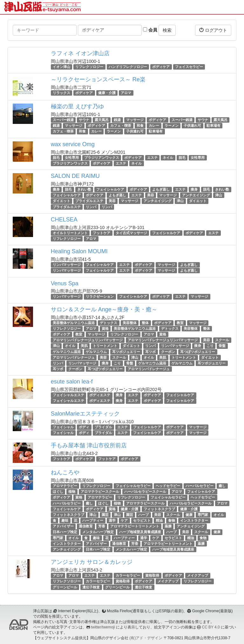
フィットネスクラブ (159, 509)
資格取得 (152, 575)
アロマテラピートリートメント (135, 526)
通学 (112, 520)
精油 (159, 520)
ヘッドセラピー (168, 486)
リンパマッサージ (67, 265)
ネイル (168, 158)
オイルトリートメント (70, 233)
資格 (105, 329)
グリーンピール (65, 587)
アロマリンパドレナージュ (74, 357)
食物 (172, 520)
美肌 (84, 346)
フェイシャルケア (110, 189)
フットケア (102, 233)
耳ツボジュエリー (126, 352)
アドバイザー (63, 526)
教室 (180, 323)
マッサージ (135, 120)
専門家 (203, 515)
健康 (189, 515)
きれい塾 (84, 189)
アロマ (126, 93)
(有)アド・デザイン (146, 638)
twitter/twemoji (103, 627)
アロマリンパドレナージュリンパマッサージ (88, 340)
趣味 (65, 520)
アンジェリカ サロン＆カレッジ (92, 562)
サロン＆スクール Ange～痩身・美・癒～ (104, 309)
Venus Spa (65, 283)
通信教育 (86, 526)
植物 (72, 491)
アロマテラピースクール (100, 491)
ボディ (84, 427)
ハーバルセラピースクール (145, 491)
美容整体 (130, 323)
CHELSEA (64, 220)
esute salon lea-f (72, 382)
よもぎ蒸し (161, 189)
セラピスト (142, 520)
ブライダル (103, 427)
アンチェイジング (191, 526)
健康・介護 (107, 93)
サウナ (84, 120)
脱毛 (56, 158)
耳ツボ (150, 352)
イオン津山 (61, 67)
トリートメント (105, 346)
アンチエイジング (196, 195)
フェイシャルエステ (68, 395)
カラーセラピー (128, 575)
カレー (154, 125)
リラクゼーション (100, 297)
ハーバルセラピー (200, 486)
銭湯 (117, 120)
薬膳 (168, 526)
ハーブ (143, 515)
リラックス (61, 93)
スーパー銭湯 (63, 120)
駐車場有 (213, 125)
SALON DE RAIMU (75, 176)
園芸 (105, 515)
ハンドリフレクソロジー (128, 67)
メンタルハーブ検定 (98, 532)
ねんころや (65, 472)
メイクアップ (198, 575)
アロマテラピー (65, 486)
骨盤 (222, 346)
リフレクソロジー (89, 67)
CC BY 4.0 (211, 627)
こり (210, 346)
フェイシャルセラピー (133, 486)
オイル (70, 346)
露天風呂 (102, 120)
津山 (219, 195)
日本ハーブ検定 (65, 532)
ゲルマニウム (96, 352)
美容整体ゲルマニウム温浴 (74, 323)
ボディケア (161, 67)
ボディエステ (100, 395)
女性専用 (72, 158)
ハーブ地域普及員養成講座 (140, 532)
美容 (151, 195)
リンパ (91, 207)
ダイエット (61, 201)
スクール (222, 340)
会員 (150, 30)
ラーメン (172, 125)
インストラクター (194, 520)
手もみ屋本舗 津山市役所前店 (89, 445)
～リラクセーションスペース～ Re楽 (98, 79)
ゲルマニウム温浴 (67, 352)
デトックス (108, 323)
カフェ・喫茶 (121, 125)
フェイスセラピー (189, 67)
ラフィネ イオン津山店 (80, 53)
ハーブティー (93, 520)
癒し (222, 486)
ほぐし (58, 491)
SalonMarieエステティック (85, 414)
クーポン (168, 352)
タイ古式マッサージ (131, 233)
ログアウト (213, 30)
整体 (145, 323)
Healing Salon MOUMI (79, 251)
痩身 (56, 189)
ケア (124, 520)
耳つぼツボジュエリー (198, 352)
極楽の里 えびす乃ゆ (77, 106)
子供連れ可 (192, 125)
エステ (152, 158)
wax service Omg (73, 144)
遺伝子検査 (91, 587)
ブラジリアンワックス (102, 158)
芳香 (102, 526)
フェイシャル (63, 427)
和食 (140, 125)
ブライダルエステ (89, 201)
